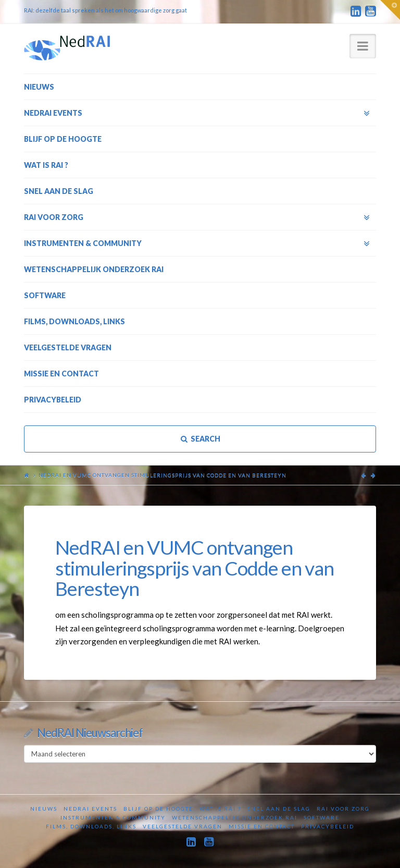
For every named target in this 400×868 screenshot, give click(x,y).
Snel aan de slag (279, 809)
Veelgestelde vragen (183, 826)
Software (322, 817)
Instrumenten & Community (113, 817)
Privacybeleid (328, 826)
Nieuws (44, 809)
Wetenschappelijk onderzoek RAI (235, 817)
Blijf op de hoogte (158, 809)
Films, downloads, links (91, 826)
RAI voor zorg (343, 809)
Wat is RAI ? (220, 809)
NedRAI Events (90, 809)
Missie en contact (262, 826)
